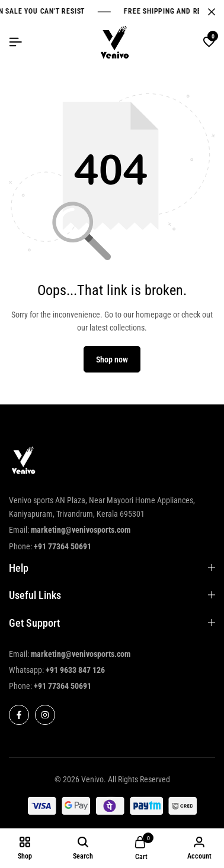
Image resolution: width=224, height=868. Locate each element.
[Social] (19, 715)
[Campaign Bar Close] (212, 12)
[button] (209, 43)
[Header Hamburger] (15, 42)
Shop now (112, 359)
